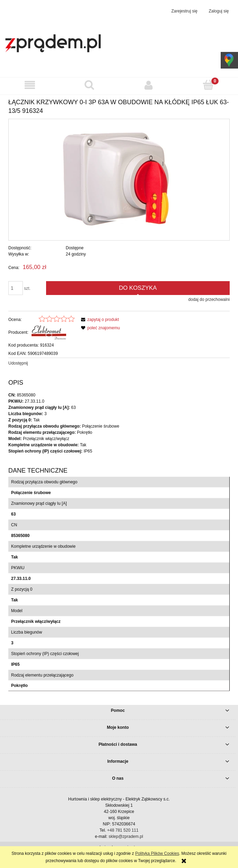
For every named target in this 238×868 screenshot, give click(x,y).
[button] (30, 85)
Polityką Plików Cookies (157, 853)
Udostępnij (18, 363)
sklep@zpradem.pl (126, 836)
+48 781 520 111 (123, 830)
